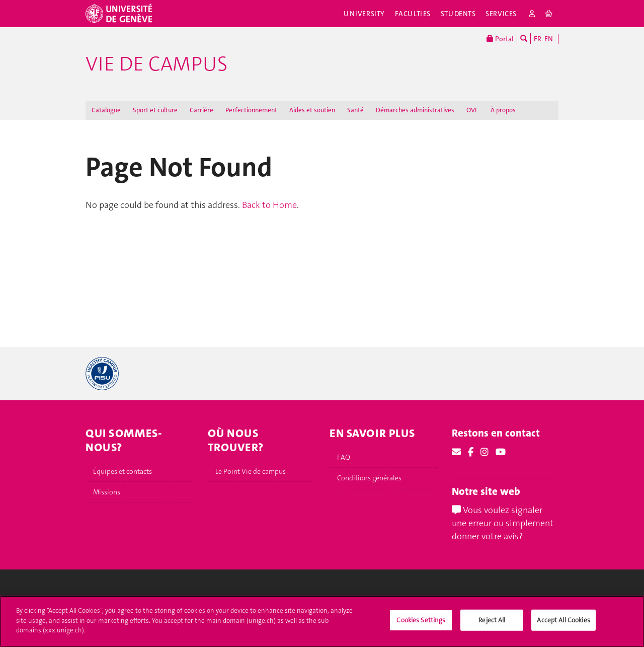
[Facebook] (471, 452)
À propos (503, 110)
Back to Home (269, 205)
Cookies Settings (421, 626)
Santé (355, 110)
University (364, 14)
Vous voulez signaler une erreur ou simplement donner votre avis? (503, 523)
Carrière (202, 110)
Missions (107, 492)
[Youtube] (501, 452)
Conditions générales (369, 478)
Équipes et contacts (123, 471)
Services (501, 14)
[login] (532, 14)
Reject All (492, 626)
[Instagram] (485, 452)
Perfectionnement (251, 110)
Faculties (413, 14)
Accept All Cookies (563, 626)
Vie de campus (156, 64)
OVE (472, 110)
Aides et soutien (312, 110)
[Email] (456, 452)
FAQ (344, 457)
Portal (500, 38)
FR (538, 39)
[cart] (549, 14)
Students (458, 14)
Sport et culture (155, 110)
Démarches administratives (415, 110)
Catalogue (106, 110)
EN (549, 39)
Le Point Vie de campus (251, 471)
